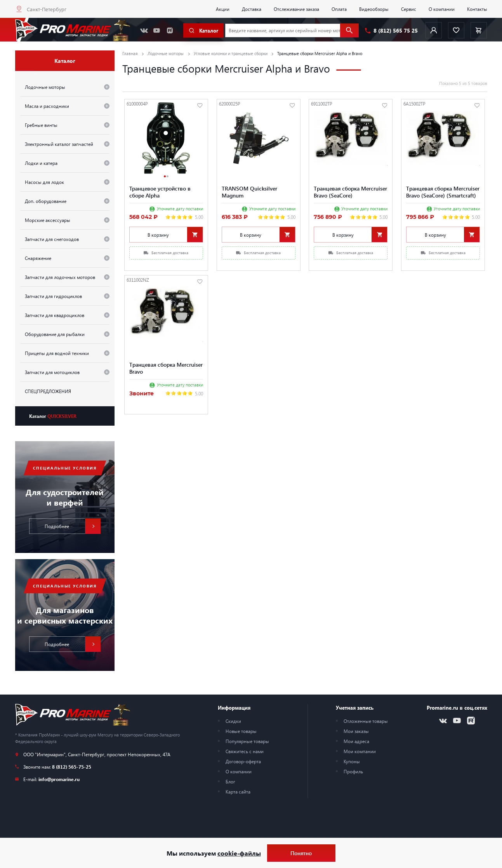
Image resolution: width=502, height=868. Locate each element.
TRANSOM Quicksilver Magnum (249, 192)
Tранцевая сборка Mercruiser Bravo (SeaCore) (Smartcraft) (443, 192)
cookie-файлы (239, 853)
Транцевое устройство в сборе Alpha (160, 192)
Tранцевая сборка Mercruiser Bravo (166, 368)
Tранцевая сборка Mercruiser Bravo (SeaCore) (350, 192)
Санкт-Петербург (47, 9)
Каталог (53, 416)
